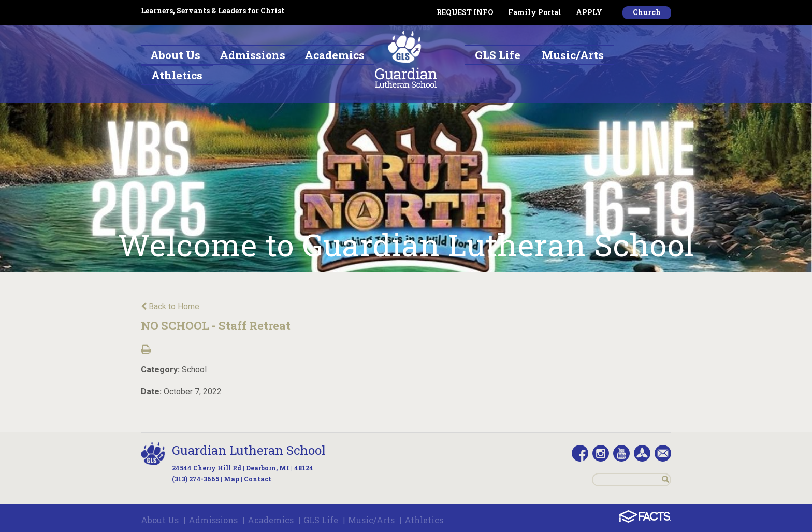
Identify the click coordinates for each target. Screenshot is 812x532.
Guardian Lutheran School (249, 450)
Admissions (213, 520)
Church (647, 12)
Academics (271, 520)
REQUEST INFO (465, 12)
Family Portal (535, 12)
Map (231, 479)
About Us (160, 520)
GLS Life (321, 520)
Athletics (424, 520)
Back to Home (170, 306)
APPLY (589, 12)
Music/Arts (371, 520)
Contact (258, 479)
